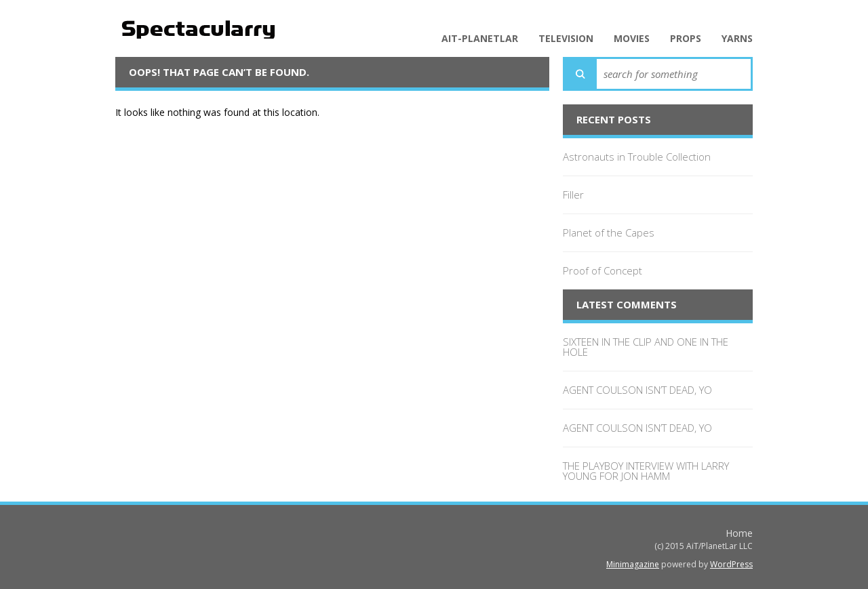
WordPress (731, 564)
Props (686, 39)
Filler (573, 195)
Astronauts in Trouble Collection (637, 157)
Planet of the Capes (609, 232)
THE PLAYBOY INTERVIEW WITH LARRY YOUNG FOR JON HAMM (646, 471)
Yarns (737, 39)
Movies (632, 39)
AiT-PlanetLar (480, 39)
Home (739, 533)
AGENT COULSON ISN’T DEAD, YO (637, 390)
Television (566, 39)
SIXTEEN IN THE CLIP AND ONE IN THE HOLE (646, 347)
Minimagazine (633, 564)
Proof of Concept (603, 270)
